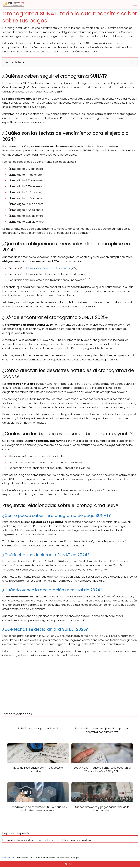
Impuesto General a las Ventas (50, 268)
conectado (42, 841)
